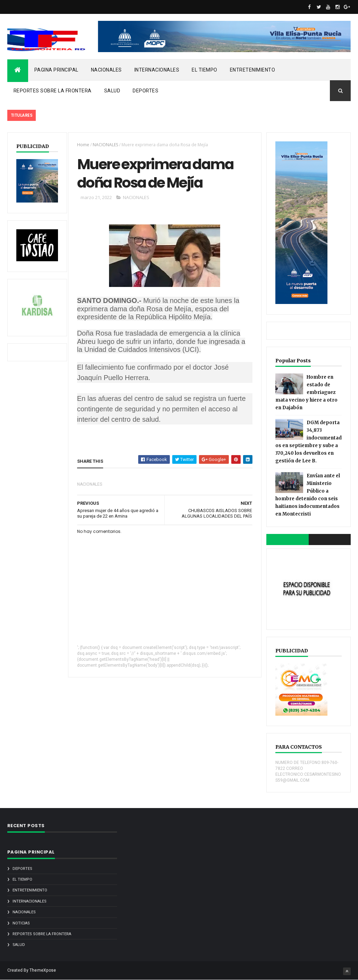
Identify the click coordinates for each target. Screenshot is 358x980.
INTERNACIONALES (157, 70)
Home (83, 145)
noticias (21, 923)
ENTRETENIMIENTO (253, 70)
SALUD (112, 91)
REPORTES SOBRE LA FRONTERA (53, 91)
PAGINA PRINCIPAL (56, 70)
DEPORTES (145, 91)
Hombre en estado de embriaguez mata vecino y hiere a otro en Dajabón (306, 392)
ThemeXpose (43, 970)
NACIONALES (106, 70)
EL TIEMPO (205, 70)
